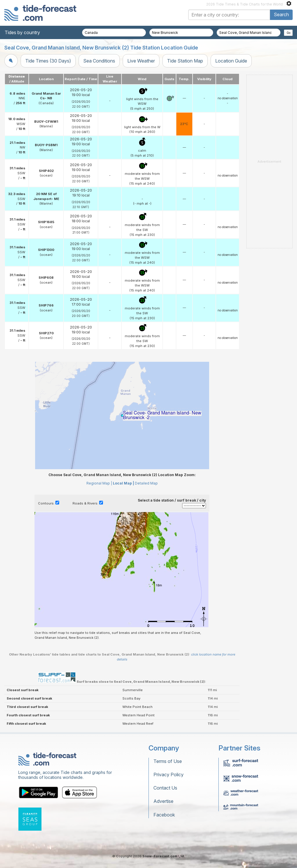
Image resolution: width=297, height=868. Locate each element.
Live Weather (141, 61)
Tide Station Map (185, 61)
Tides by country (22, 32)
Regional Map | (99, 483)
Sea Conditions (99, 61)
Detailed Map (146, 483)
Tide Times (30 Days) (48, 61)
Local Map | (123, 483)
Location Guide (231, 61)
